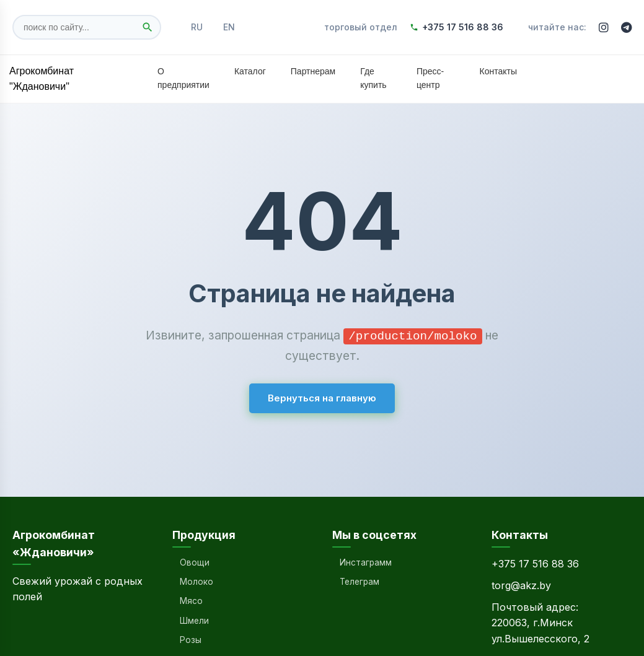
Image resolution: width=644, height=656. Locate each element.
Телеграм (359, 582)
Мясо (191, 601)
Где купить (373, 78)
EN (229, 27)
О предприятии (183, 78)
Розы (191, 640)
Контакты (498, 71)
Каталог (250, 71)
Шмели (194, 621)
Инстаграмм (366, 562)
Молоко (196, 582)
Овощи (195, 562)
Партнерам (313, 71)
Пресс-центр (430, 78)
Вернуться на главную (322, 397)
